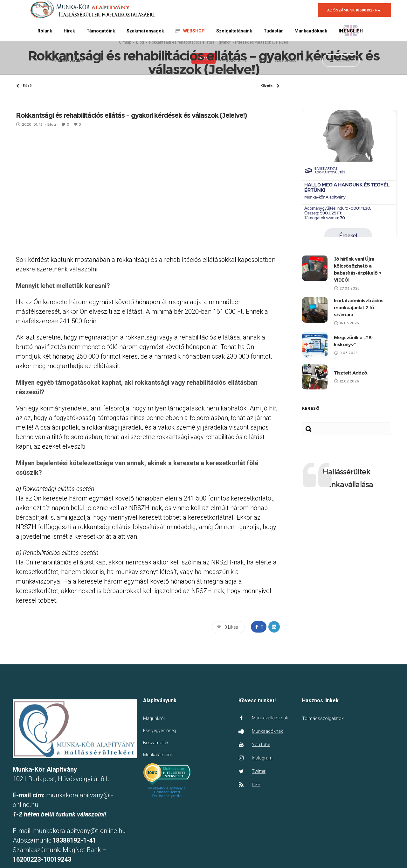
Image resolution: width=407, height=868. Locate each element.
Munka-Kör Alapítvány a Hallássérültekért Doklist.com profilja (167, 849)
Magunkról (154, 775)
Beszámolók (156, 800)
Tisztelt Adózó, (351, 429)
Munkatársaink (158, 812)
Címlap (125, 71)
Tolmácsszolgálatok (323, 775)
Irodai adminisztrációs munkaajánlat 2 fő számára (359, 364)
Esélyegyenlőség (160, 787)
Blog (140, 71)
